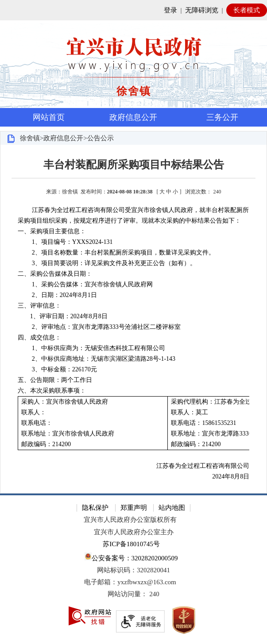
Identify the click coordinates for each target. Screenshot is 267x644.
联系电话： (37, 423)
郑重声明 (134, 508)
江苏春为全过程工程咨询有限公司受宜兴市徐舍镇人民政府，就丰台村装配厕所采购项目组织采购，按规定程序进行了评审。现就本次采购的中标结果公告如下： (133, 215)
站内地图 (172, 508)
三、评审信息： (39, 306)
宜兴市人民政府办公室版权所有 (130, 520)
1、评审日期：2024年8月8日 (63, 316)
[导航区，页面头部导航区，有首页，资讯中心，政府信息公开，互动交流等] (133, 117)
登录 (170, 10)
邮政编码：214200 (46, 444)
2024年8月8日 (231, 476)
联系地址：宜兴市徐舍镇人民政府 (68, 434)
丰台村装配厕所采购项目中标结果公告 (134, 165)
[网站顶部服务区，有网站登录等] (133, 10)
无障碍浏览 (202, 10)
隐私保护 (95, 508)
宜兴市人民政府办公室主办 (134, 532)
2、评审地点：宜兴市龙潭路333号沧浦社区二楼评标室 (106, 327)
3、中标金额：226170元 (64, 369)
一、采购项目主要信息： (52, 231)
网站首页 (49, 117)
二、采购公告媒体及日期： (55, 274)
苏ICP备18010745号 (131, 544)
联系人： (34, 412)
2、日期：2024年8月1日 (64, 295)
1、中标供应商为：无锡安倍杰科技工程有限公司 (99, 348)
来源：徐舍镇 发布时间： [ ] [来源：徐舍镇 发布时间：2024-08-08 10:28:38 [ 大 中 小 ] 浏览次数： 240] (134, 192)
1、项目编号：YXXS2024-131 (72, 242)
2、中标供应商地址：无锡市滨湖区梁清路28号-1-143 (104, 359)
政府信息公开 (133, 117)
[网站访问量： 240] (133, 594)
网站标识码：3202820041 (133, 570)
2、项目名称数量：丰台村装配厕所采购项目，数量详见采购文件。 (123, 253)
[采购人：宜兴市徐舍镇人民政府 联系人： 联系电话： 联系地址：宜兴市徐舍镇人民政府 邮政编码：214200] (93, 423)
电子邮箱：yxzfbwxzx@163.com (130, 582)
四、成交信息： (39, 337)
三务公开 (222, 117)
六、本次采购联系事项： (52, 391)
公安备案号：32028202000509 (131, 557)
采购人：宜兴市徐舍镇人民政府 (65, 402)
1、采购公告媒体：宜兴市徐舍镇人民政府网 (92, 284)
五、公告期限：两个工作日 (55, 380)
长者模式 (247, 10)
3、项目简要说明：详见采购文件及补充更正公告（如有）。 (114, 263)
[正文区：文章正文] (133, 319)
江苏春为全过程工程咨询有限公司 (203, 466)
